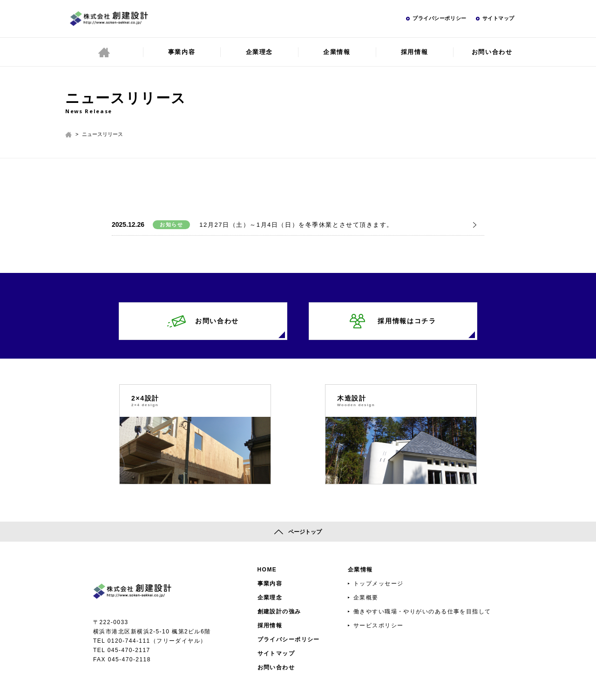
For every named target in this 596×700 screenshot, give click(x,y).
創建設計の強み (279, 612)
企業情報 (337, 52)
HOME (267, 570)
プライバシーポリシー (440, 18)
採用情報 (414, 52)
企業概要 (366, 598)
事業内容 (182, 52)
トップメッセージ (379, 584)
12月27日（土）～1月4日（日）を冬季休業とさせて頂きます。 (296, 225)
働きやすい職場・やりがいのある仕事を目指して (422, 612)
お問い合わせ (492, 52)
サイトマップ (498, 18)
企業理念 (259, 52)
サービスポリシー (379, 625)
